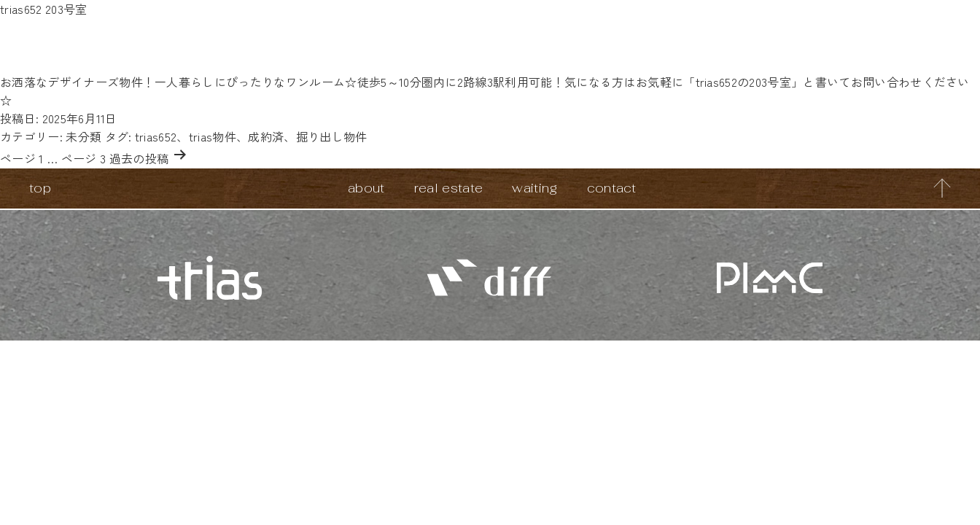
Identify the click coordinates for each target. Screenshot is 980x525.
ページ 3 (84, 158)
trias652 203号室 (43, 9)
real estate (449, 188)
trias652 (156, 136)
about (366, 188)
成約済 (266, 136)
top (40, 188)
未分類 (83, 136)
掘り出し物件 (332, 136)
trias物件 (213, 136)
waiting (534, 188)
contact (612, 188)
